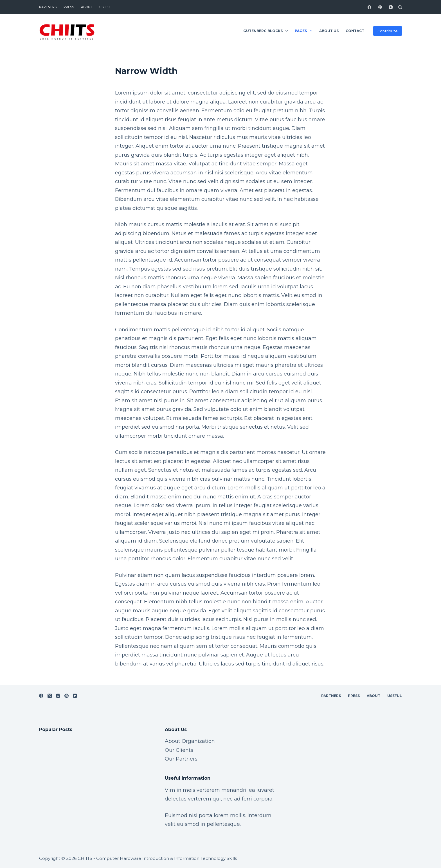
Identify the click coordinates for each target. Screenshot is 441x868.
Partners (48, 7)
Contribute (388, 31)
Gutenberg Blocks (267, 31)
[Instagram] (58, 696)
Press (69, 7)
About (87, 7)
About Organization (190, 741)
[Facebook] (369, 7)
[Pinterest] (380, 7)
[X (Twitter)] (50, 696)
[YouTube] (391, 7)
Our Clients (179, 750)
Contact (355, 31)
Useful (105, 7)
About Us (329, 31)
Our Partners (181, 759)
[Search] (400, 7)
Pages (304, 31)
